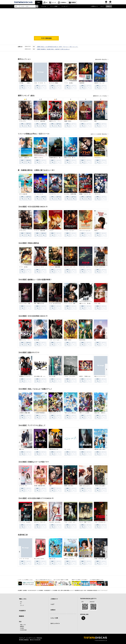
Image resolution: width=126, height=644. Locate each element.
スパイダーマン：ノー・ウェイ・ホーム (58, 194)
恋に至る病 (37, 340)
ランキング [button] (65, 6)
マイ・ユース (67, 449)
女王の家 (36, 449)
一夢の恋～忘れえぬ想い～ (100, 486)
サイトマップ (104, 590)
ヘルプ (102, 6)
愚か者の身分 (82, 340)
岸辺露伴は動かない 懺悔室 (56, 158)
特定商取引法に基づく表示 (80, 590)
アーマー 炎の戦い (69, 83)
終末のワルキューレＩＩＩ (55, 413)
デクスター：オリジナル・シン (56, 522)
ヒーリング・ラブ (23, 486)
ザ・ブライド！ (83, 158)
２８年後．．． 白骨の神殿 (26, 83)
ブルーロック (97, 194)
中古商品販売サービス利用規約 (51, 590)
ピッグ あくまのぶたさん (55, 303)
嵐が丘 (96, 231)
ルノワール (82, 559)
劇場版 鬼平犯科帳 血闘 (100, 559)
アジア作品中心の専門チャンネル (96, 580)
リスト (106, 3)
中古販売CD (63, 2)
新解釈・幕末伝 (68, 121)
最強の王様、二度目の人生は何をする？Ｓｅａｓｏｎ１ (107, 413)
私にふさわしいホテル (39, 559)
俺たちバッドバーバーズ (100, 376)
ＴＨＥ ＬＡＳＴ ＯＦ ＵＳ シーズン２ (74, 522)
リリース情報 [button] (54, 6)
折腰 (50, 486)
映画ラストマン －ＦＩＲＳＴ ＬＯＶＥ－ (59, 121)
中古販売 (22, 628)
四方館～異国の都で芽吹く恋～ (41, 486)
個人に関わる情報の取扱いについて (66, 590)
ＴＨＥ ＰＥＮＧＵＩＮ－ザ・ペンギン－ (104, 522)
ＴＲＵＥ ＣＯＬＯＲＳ (70, 376)
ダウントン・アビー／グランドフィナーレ (44, 522)
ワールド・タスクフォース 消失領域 (103, 267)
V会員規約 (25, 590)
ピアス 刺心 (97, 303)
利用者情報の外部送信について (94, 590)
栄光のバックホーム (39, 158)
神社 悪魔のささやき (39, 303)
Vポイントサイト (55, 623)
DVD (39, 2)
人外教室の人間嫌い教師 (25, 413)
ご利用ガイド (94, 6)
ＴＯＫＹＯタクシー (84, 121)
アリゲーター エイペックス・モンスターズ (89, 267)
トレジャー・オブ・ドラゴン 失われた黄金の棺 (75, 267)
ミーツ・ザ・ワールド (24, 559)
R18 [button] (108, 6)
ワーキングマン (23, 121)
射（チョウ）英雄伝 (54, 83)
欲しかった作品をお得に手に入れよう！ (44, 580)
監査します (22, 449)
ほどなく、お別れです (24, 158)
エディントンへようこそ (85, 231)
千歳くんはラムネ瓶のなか (70, 413)
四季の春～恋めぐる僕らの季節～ (102, 449)
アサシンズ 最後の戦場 (55, 267)
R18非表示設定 (23, 630)
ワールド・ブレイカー (69, 231)
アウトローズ (97, 158)
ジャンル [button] (44, 6)
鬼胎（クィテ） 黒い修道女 (86, 303)
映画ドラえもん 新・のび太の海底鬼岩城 (74, 158)
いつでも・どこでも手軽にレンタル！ (25, 580)
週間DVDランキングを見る (100, 96)
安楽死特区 (82, 83)
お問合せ (53, 610)
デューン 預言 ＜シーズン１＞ (87, 522)
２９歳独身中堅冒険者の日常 (41, 413)
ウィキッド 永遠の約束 (40, 121)
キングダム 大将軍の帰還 (70, 194)
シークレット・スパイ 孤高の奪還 (42, 267)
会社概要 (20, 590)
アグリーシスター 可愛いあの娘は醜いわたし (29, 303)
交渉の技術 (82, 449)
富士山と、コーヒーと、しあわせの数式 (73, 559)
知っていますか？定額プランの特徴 (61, 580)
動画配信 (74, 2)
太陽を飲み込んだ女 (54, 449)
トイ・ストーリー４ (39, 194)
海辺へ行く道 (52, 559)
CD (47, 2)
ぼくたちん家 (52, 376)
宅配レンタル (23, 625)
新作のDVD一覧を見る (101, 59)
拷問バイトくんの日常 (84, 413)
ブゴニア (51, 231)
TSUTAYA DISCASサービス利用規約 (35, 590)
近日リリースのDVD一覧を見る (99, 134)
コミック (54, 2)
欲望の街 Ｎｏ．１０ (99, 83)
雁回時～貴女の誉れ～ (69, 486)
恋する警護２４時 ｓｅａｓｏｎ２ (42, 376)
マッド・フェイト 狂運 (70, 303)
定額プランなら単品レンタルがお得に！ (80, 580)
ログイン (110, 3)
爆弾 (95, 121)
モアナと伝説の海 (23, 194)
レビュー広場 (54, 618)
